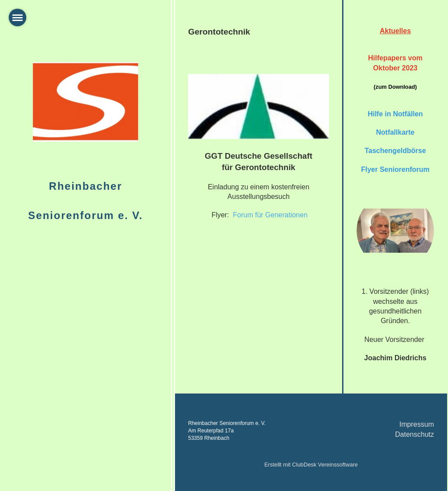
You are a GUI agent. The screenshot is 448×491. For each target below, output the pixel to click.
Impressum (417, 424)
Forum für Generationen (270, 215)
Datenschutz (415, 434)
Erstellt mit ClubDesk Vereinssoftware (311, 465)
